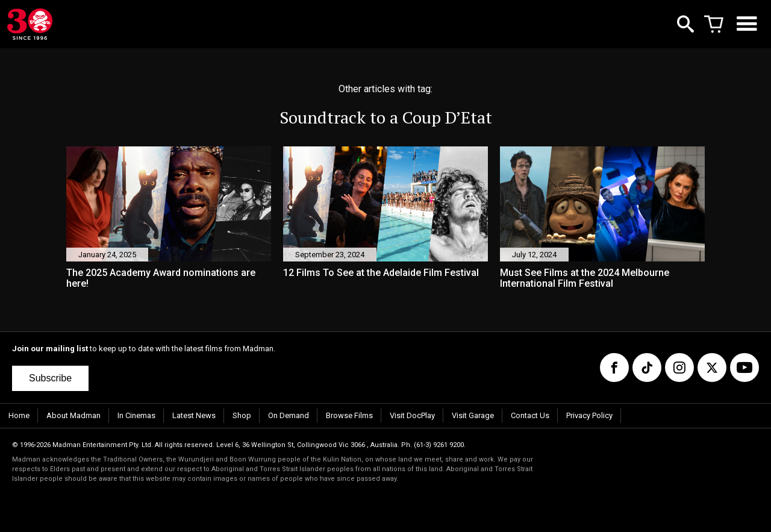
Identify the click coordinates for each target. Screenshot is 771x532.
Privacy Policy (589, 415)
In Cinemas (136, 415)
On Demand (289, 415)
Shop (242, 415)
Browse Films (349, 415)
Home (19, 415)
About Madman (73, 415)
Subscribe (50, 378)
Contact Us (530, 415)
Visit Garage (473, 415)
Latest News (194, 415)
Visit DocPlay (412, 415)
